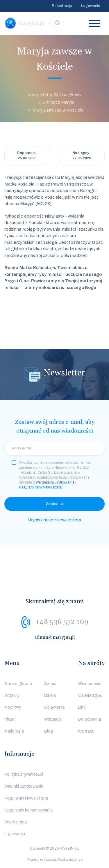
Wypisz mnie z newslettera (55, 520)
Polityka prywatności (24, 774)
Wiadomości (90, 684)
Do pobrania (90, 719)
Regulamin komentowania (28, 810)
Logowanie (91, 6)
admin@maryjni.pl (55, 637)
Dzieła (50, 695)
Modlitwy (13, 707)
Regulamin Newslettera (26, 798)
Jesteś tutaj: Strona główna (55, 95)
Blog (49, 731)
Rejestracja (62, 6)
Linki (82, 707)
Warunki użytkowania (24, 786)
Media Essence (70, 860)
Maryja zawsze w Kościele (58, 110)
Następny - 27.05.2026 (82, 156)
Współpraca (16, 822)
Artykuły (12, 695)
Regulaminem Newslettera (40, 487)
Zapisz (52, 504)
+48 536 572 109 (62, 622)
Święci (50, 684)
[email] (54, 448)
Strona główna (18, 684)
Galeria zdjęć (90, 695)
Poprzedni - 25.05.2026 (27, 156)
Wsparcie (53, 719)
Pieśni (10, 719)
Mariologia (14, 731)
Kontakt (86, 731)
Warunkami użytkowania (55, 482)
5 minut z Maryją (58, 102)
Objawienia (54, 707)
